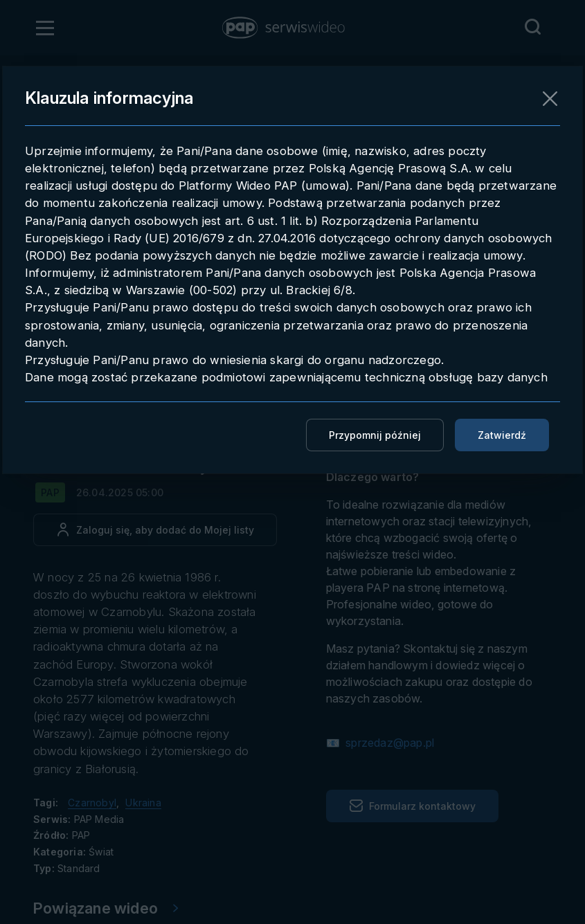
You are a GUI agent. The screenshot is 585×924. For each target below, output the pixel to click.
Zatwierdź (502, 435)
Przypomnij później (375, 435)
